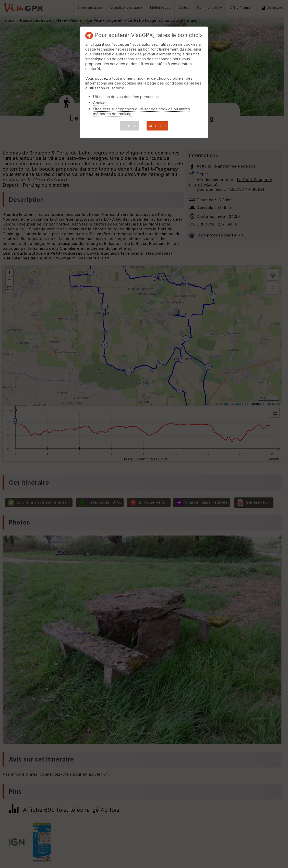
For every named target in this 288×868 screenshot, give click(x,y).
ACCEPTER (157, 126)
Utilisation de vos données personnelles (128, 97)
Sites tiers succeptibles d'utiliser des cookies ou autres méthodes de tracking (141, 111)
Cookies (100, 103)
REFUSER (129, 126)
